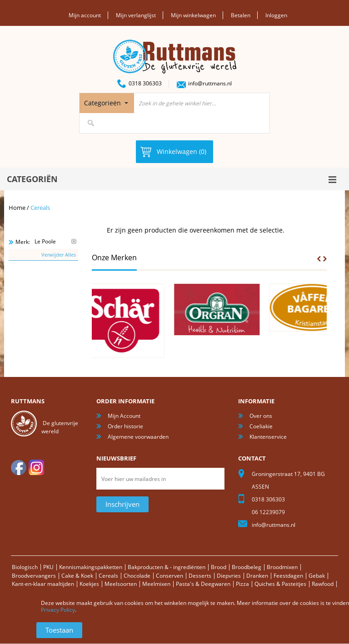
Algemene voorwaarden (138, 437)
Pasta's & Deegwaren (203, 584)
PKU (48, 567)
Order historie (125, 426)
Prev (319, 259)
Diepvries (229, 576)
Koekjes (89, 584)
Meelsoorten (121, 584)
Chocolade (137, 576)
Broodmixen (282, 567)
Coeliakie (261, 426)
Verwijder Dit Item (74, 241)
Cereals (108, 576)
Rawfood (323, 584)
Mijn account (85, 15)
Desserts (200, 576)
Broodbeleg (247, 567)
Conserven (170, 576)
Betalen (241, 15)
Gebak (317, 576)
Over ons (261, 416)
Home (17, 208)
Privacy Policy (58, 610)
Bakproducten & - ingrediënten (167, 567)
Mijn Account (124, 416)
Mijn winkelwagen (193, 15)
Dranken (257, 576)
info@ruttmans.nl (210, 83)
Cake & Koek (77, 576)
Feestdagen (288, 576)
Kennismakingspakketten (91, 567)
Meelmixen (156, 584)
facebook (19, 467)
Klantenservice (268, 437)
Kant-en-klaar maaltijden (43, 584)
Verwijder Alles (59, 255)
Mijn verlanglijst (136, 15)
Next (325, 259)
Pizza (242, 584)
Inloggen (276, 15)
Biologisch (25, 567)
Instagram (36, 467)
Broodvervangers (34, 576)
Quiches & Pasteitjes (280, 584)
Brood (219, 567)
